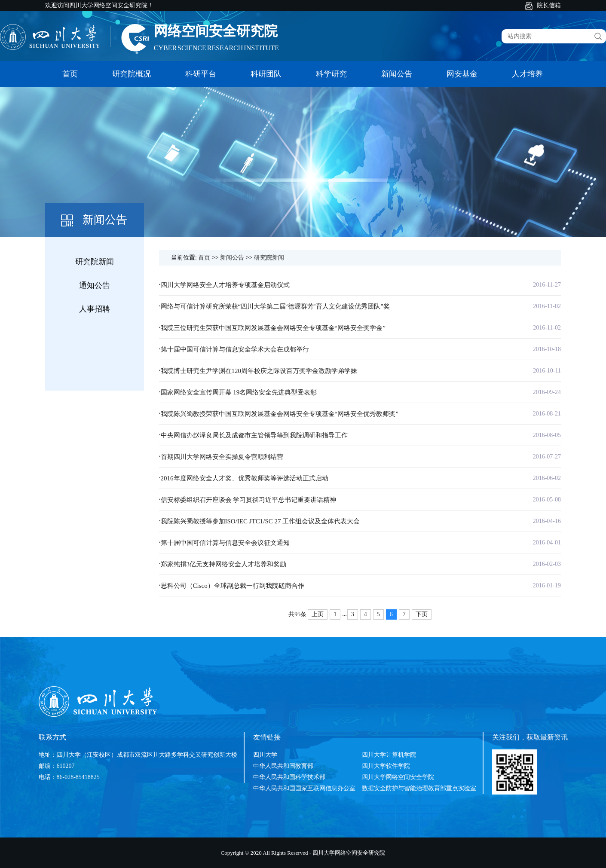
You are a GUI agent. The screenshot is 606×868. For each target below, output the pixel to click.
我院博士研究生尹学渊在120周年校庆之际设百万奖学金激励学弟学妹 (259, 371)
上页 (318, 614)
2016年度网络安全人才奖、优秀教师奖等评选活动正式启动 (245, 478)
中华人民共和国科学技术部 (289, 777)
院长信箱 (549, 5)
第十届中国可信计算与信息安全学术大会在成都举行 (235, 349)
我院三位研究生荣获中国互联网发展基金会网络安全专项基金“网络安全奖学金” (273, 328)
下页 (422, 614)
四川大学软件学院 (386, 766)
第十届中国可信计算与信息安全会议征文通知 (225, 543)
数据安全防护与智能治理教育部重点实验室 (419, 788)
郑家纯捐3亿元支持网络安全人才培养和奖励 (224, 564)
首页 (70, 74)
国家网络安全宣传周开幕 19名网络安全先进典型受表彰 (239, 392)
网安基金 (462, 74)
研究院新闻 (95, 262)
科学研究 (331, 74)
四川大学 (265, 755)
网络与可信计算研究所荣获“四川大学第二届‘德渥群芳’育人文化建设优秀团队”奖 (275, 306)
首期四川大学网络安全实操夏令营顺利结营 (222, 457)
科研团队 (266, 74)
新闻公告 (397, 74)
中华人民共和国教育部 (283, 766)
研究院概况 (132, 74)
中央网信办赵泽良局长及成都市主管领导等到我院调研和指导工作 (254, 435)
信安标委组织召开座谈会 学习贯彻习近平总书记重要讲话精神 (249, 500)
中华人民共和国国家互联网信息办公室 (304, 788)
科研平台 (201, 74)
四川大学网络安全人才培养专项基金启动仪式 (225, 285)
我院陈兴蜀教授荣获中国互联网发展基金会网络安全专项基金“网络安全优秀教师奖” (280, 414)
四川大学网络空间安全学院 (398, 777)
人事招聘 (95, 309)
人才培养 (527, 74)
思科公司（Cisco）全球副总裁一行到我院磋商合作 (233, 586)
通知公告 (95, 285)
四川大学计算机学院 (389, 755)
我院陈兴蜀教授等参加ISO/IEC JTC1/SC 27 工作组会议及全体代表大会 (260, 521)
